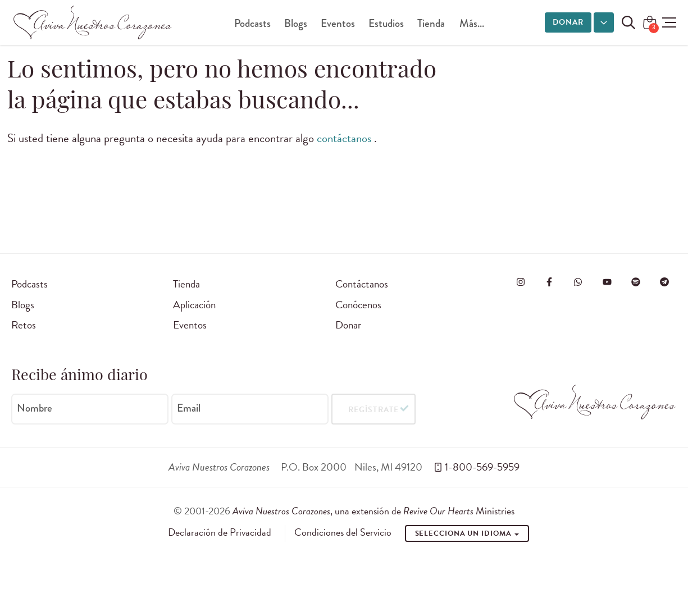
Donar (568, 22)
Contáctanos (362, 284)
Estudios (386, 23)
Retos (24, 325)
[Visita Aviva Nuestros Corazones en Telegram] (664, 282)
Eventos (338, 23)
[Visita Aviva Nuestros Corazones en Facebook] (549, 282)
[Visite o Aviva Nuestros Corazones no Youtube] (607, 282)
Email (189, 408)
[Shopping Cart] (650, 23)
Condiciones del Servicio (343, 532)
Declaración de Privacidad (220, 532)
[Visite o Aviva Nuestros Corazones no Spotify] (636, 282)
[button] (669, 22)
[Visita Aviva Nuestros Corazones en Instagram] (521, 282)
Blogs (296, 23)
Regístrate (373, 409)
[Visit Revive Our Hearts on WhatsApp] (578, 282)
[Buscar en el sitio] (628, 22)
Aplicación (194, 305)
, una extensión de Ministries (373, 511)
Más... (472, 23)
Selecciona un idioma (467, 533)
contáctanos (345, 138)
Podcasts (252, 23)
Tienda (431, 23)
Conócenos (358, 305)
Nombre (35, 408)
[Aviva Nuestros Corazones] (93, 22)
